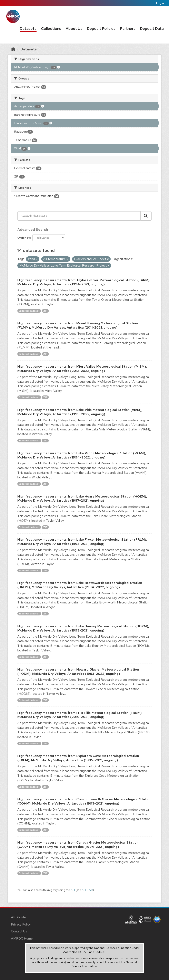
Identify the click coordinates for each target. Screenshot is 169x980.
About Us (74, 29)
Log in (160, 3)
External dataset (29, 311)
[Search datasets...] (79, 216)
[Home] (13, 49)
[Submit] (146, 216)
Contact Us (19, 931)
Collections (51, 29)
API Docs (87, 890)
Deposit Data (152, 29)
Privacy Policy (21, 924)
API (73, 890)
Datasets (28, 29)
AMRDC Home (22, 938)
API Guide (18, 917)
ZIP (45, 311)
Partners (128, 29)
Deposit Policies (101, 29)
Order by (24, 238)
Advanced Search (33, 229)
